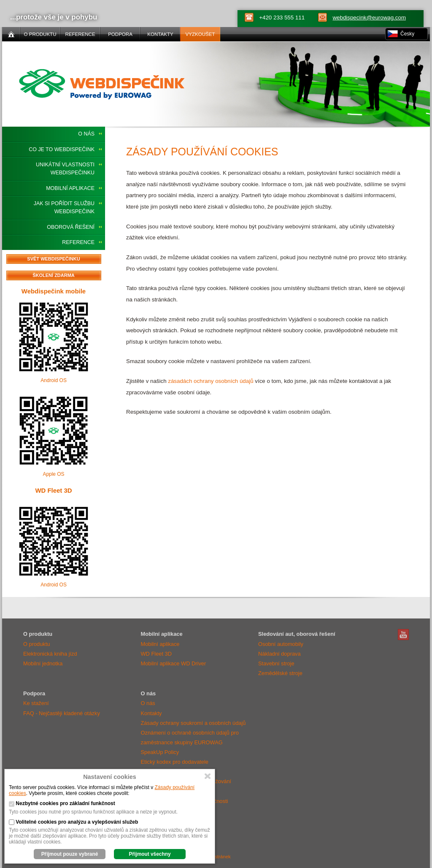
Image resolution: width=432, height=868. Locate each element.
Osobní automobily (281, 644)
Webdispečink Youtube (403, 635)
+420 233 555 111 (282, 18)
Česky (407, 34)
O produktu (36, 644)
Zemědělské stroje (280, 673)
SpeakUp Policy (160, 752)
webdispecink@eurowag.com (369, 18)
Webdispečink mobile (54, 291)
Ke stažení (36, 703)
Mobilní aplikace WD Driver (174, 663)
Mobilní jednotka (43, 663)
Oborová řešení (71, 227)
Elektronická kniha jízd (50, 654)
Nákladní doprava (279, 654)
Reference (78, 242)
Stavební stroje (276, 663)
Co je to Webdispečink (62, 149)
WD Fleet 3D (53, 490)
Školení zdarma (54, 275)
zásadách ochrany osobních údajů (211, 381)
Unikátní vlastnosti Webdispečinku (65, 169)
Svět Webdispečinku (53, 259)
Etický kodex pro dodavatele (175, 762)
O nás (86, 134)
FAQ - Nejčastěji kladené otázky (62, 713)
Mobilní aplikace (70, 188)
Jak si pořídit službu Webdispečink (64, 208)
